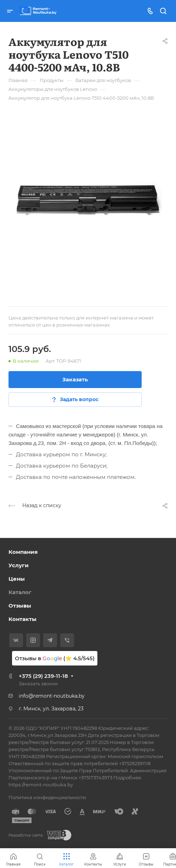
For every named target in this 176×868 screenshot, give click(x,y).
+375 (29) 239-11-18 (43, 676)
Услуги (19, 565)
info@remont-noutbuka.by (52, 696)
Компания (23, 552)
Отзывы (20, 606)
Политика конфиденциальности (47, 797)
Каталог (20, 592)
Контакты (22, 619)
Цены (17, 579)
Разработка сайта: (26, 835)
